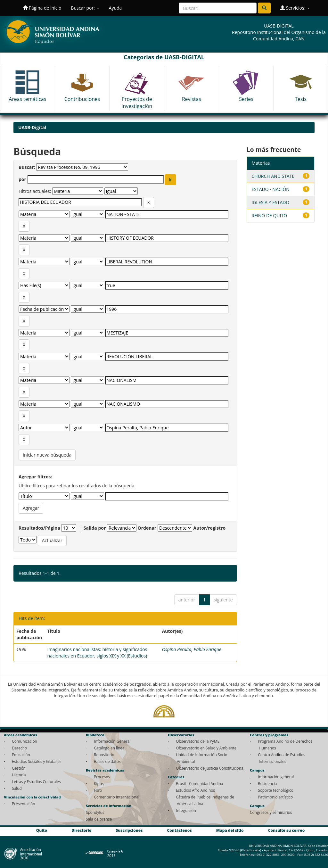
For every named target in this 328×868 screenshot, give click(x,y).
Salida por (95, 528)
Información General (112, 741)
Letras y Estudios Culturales (36, 781)
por (22, 179)
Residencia (267, 783)
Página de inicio (42, 8)
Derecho (19, 748)
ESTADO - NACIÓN (271, 189)
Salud (17, 788)
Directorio (81, 831)
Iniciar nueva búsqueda (47, 455)
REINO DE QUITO (270, 215)
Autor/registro (210, 528)
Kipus (99, 783)
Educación (21, 755)
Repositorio (104, 755)
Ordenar (147, 528)
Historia (19, 775)
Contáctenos (180, 831)
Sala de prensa (99, 819)
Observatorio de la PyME (198, 741)
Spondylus (95, 812)
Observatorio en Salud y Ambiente (206, 748)
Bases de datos (107, 761)
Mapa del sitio (230, 831)
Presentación (23, 804)
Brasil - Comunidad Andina (199, 783)
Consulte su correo (286, 831)
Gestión (19, 768)
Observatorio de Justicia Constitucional (210, 768)
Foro (98, 790)
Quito (42, 831)
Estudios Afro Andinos (195, 790)
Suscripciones (129, 831)
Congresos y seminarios (271, 812)
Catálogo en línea (109, 748)
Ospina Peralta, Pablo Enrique (192, 649)
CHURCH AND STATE (273, 176)
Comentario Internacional (117, 797)
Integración (186, 810)
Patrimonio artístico (275, 797)
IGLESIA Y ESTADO (271, 202)
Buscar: (27, 167)
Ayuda (115, 8)
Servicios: (295, 8)
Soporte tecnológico (275, 790)
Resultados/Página (39, 528)
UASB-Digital (32, 127)
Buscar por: (85, 8)
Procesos (102, 777)
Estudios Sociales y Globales (37, 761)
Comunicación (25, 741)
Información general (276, 777)
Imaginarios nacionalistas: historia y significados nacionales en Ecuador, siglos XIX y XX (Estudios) (97, 653)
